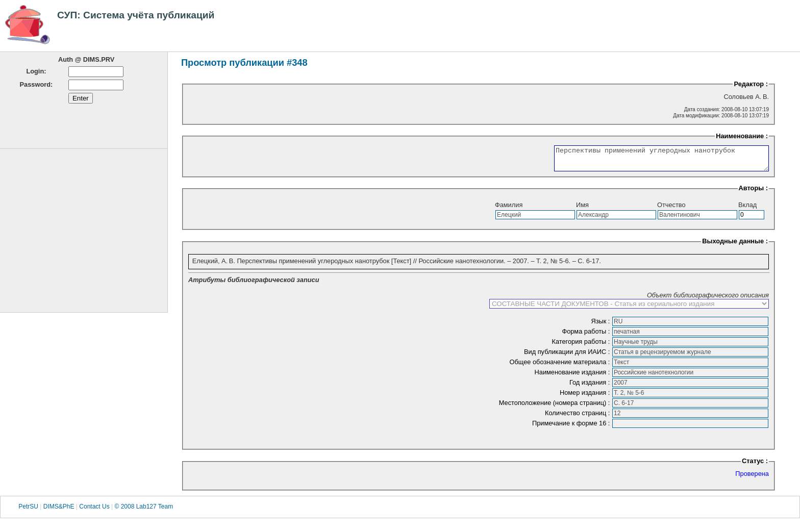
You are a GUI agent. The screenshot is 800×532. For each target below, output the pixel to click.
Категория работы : (582, 346)
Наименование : (742, 136)
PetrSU (28, 511)
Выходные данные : (735, 246)
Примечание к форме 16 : (572, 428)
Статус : (755, 465)
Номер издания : (586, 397)
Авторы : (753, 193)
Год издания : (591, 387)
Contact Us (94, 511)
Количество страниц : (578, 417)
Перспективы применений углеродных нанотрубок (649, 161)
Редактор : (751, 84)
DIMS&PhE (59, 511)
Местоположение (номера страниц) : (555, 407)
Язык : (601, 326)
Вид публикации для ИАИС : (568, 356)
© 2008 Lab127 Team (144, 511)
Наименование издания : (573, 377)
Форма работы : (587, 336)
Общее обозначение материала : (561, 366)
